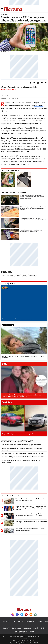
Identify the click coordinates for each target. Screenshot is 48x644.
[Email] (46, 83)
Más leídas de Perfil (10, 495)
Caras (14, 621)
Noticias (21, 621)
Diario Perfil (5, 621)
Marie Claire (30, 621)
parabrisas (24, 403)
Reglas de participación (20, 632)
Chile (19, 275)
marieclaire (24, 326)
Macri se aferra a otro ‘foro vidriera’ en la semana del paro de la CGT (23, 453)
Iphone (25, 275)
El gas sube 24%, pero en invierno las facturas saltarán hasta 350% (23, 457)
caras (24, 364)
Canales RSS (7, 628)
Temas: (3, 275)
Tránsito (32, 632)
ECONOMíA (4, 14)
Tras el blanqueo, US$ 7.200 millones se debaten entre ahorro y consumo (22, 449)
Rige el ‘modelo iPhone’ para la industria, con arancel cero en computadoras (21, 461)
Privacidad (36, 628)
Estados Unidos (11, 275)
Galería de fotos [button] (9, 89)
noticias (24, 288)
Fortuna (39, 621)
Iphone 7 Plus (32, 275)
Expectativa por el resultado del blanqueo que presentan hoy (21, 445)
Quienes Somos (17, 628)
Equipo (43, 628)
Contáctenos (27, 628)
